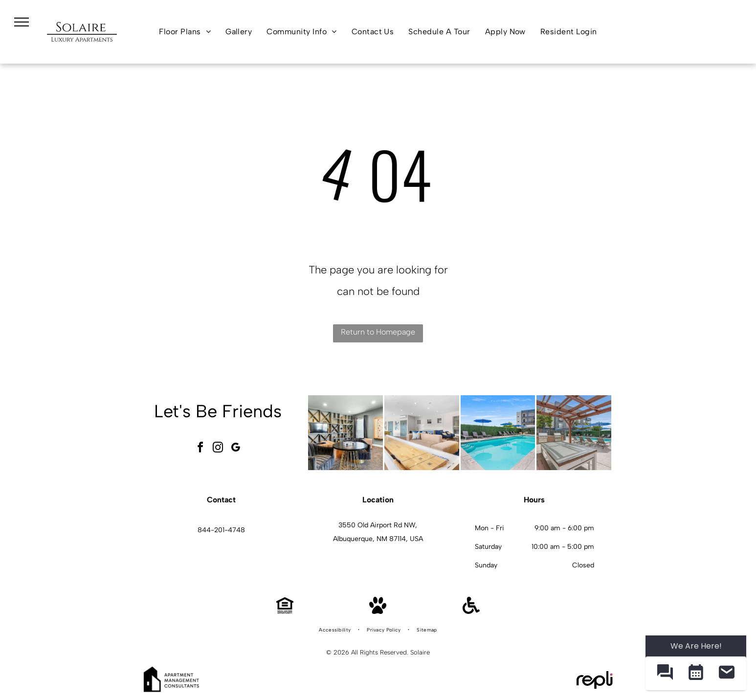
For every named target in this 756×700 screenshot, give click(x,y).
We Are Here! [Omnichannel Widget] (696, 646)
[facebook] (200, 449)
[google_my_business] (236, 449)
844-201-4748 (221, 530)
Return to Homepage (378, 332)
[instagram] (218, 449)
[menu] (22, 22)
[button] (665, 673)
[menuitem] (185, 32)
